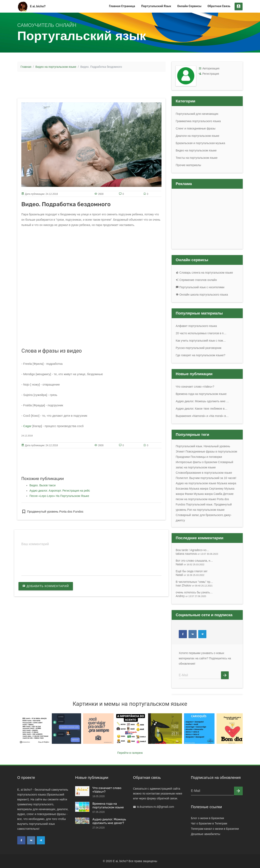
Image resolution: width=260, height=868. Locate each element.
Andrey (191, 596)
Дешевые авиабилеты (206, 834)
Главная (26, 67)
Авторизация (211, 68)
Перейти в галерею (130, 753)
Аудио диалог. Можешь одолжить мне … (202, 401)
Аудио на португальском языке (196, 483)
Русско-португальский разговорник (199, 348)
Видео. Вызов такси (43, 485)
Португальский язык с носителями (200, 287)
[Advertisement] (91, 84)
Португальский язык (156, 6)
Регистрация (211, 74)
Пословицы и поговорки (206, 457)
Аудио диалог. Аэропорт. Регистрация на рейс (60, 491)
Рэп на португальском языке (206, 510)
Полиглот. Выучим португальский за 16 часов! (206, 478)
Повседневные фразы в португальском (211, 452)
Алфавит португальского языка (196, 326)
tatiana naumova (197, 554)
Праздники (183, 457)
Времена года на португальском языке (201, 394)
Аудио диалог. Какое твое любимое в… (201, 409)
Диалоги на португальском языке (198, 136)
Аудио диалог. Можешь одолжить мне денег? (109, 821)
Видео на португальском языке (56, 67)
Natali (190, 564)
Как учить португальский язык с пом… (201, 341)
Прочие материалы (188, 165)
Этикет (180, 452)
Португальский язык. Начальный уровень (203, 446)
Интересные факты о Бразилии (196, 462)
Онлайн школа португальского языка (202, 295)
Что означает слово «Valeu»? (195, 387)
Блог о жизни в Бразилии (207, 818)
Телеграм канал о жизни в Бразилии (215, 829)
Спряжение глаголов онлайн (196, 280)
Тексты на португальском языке (197, 158)
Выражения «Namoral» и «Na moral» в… (202, 416)
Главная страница (122, 6)
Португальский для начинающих (197, 114)
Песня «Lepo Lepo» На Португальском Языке (59, 496)
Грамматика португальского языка (198, 121)
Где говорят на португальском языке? (200, 355)
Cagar (27, 426)
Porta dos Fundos (71, 511)
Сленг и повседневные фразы (196, 128)
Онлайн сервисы (189, 6)
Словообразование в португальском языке (204, 473)
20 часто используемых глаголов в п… (201, 333)
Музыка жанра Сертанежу (206, 489)
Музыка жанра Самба (208, 494)
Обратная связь (219, 6)
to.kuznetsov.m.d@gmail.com (155, 807)
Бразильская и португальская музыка (200, 143)
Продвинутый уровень (40, 511)
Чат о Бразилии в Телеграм (209, 823)
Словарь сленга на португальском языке (204, 273)
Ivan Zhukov (194, 585)
